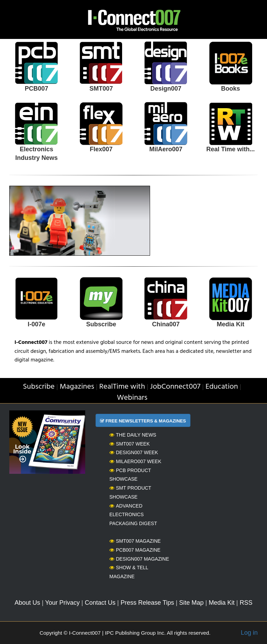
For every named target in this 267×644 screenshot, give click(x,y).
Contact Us (100, 603)
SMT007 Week (130, 444)
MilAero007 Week (135, 461)
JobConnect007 (175, 387)
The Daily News (133, 435)
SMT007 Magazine (135, 541)
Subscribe (101, 324)
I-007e (36, 324)
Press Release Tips (147, 603)
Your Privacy (62, 603)
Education (222, 387)
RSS (246, 603)
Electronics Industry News (36, 154)
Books (231, 89)
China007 (166, 324)
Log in (249, 633)
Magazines (77, 387)
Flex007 (101, 149)
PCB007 (37, 89)
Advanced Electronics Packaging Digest (133, 515)
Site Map (191, 603)
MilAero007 (166, 149)
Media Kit (230, 324)
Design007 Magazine (139, 559)
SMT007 (101, 89)
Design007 (166, 89)
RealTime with (122, 387)
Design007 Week (134, 452)
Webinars (132, 398)
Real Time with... (231, 149)
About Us (27, 603)
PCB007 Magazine (135, 550)
